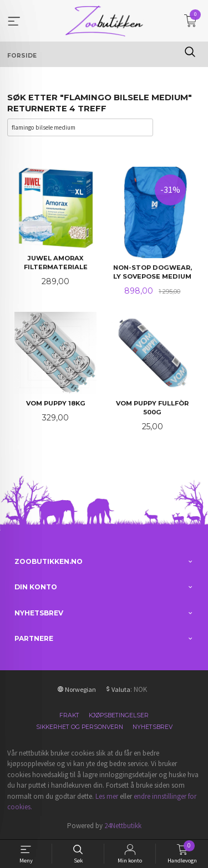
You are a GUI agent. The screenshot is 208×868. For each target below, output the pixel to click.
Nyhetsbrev (153, 727)
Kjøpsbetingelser (119, 715)
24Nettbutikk (123, 826)
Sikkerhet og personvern (80, 727)
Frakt (69, 715)
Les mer (107, 796)
